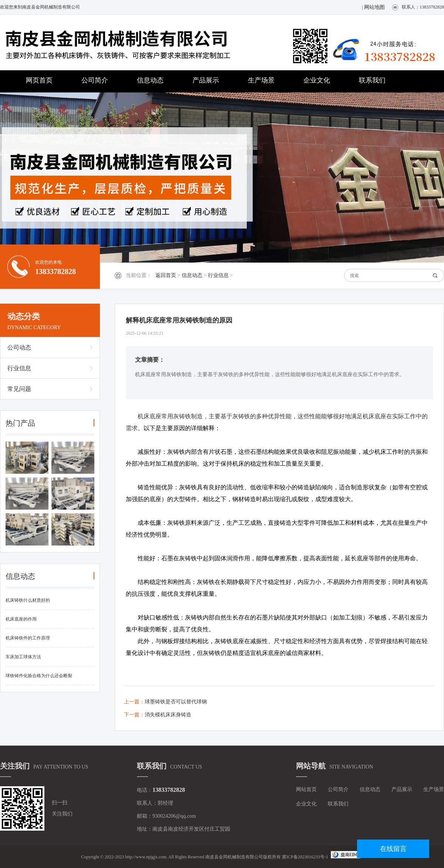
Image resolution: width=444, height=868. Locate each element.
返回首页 (166, 275)
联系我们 (372, 80)
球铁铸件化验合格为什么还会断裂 (39, 676)
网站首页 (306, 789)
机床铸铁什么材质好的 (28, 600)
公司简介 (95, 80)
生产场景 (261, 80)
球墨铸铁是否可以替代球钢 (176, 702)
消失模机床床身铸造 (168, 715)
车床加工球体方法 (23, 657)
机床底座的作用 (21, 619)
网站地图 (374, 7)
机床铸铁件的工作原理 (28, 638)
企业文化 (317, 80)
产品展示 (206, 80)
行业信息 (218, 275)
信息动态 (150, 80)
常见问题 (19, 389)
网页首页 (39, 80)
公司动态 (19, 347)
